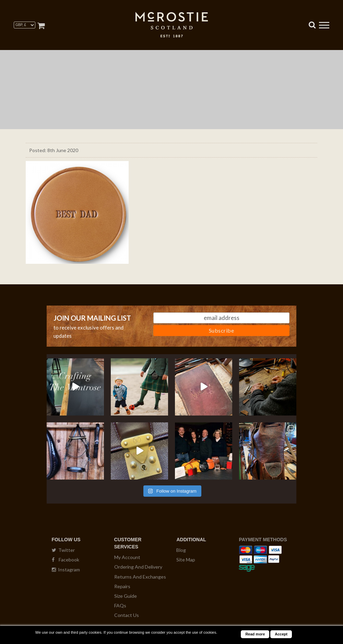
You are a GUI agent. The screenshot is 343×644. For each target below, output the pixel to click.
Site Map (186, 560)
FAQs (120, 605)
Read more (255, 634)
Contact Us (127, 615)
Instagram (66, 569)
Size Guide (126, 596)
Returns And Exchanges (140, 577)
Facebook (66, 560)
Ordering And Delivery (138, 567)
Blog (181, 550)
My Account (127, 557)
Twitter (63, 550)
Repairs (122, 586)
